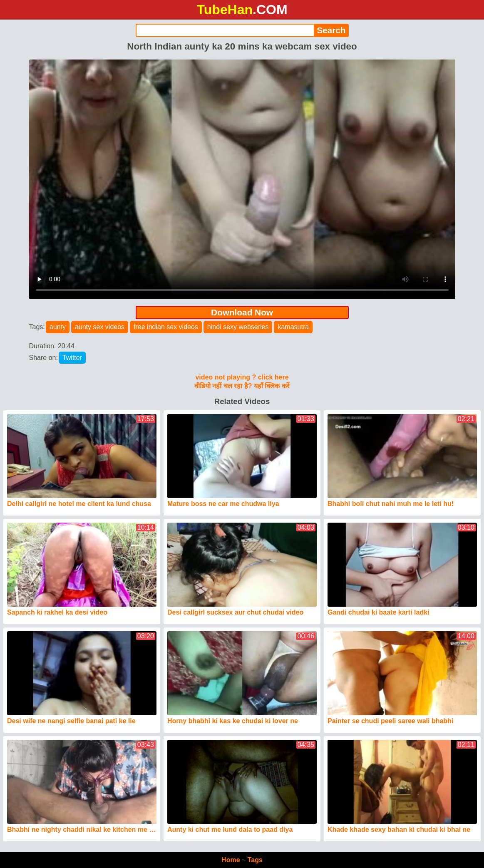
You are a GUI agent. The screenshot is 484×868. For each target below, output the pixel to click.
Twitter (72, 358)
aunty (58, 327)
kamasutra (293, 327)
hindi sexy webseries (238, 327)
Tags (255, 860)
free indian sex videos (166, 327)
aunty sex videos (100, 327)
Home (231, 860)
